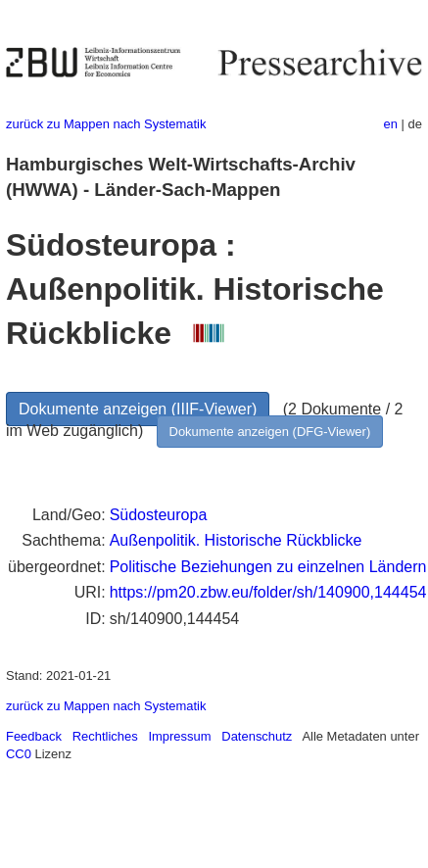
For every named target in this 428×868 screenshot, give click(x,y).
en (391, 124)
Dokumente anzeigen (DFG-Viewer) (270, 432)
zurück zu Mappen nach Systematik (106, 124)
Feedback (34, 736)
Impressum (179, 736)
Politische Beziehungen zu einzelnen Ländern (268, 567)
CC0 (19, 754)
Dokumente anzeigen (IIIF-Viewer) (138, 409)
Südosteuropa (159, 515)
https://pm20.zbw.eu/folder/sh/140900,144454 (268, 592)
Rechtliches (105, 736)
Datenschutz (257, 736)
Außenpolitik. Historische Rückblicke (236, 540)
